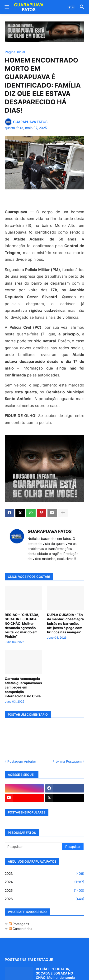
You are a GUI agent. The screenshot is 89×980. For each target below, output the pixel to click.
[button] (7, 7)
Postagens (19, 924)
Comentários (20, 929)
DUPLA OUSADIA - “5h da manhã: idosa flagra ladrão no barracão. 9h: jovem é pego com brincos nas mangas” (65, 623)
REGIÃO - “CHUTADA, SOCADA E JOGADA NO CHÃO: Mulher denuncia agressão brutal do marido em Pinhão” (22, 626)
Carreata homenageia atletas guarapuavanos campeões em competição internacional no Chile (23, 687)
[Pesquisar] (34, 847)
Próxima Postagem (67, 761)
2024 (44, 882)
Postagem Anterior (22, 761)
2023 (44, 874)
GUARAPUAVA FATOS (50, 531)
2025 (44, 891)
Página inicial (15, 52)
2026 (44, 899)
